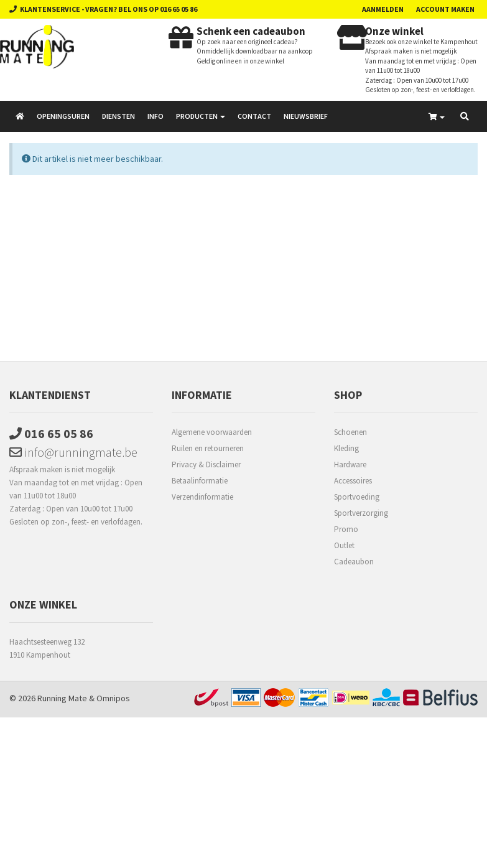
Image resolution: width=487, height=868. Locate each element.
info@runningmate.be (73, 452)
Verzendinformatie (202, 497)
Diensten (118, 116)
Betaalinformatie (200, 481)
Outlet (344, 545)
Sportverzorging (361, 513)
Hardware (350, 464)
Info (155, 116)
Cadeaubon (354, 562)
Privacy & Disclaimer (206, 464)
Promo (346, 529)
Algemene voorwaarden (212, 432)
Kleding (346, 448)
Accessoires (353, 481)
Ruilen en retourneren (208, 448)
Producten (201, 116)
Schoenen (350, 432)
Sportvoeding (357, 497)
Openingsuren (63, 116)
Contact (254, 116)
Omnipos (113, 698)
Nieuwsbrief (306, 116)
